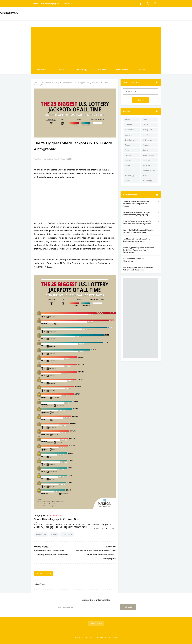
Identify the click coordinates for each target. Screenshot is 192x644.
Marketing (129, 165)
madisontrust (56, 516)
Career (145, 125)
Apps (145, 120)
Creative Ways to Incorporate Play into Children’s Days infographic (138, 222)
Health (142, 70)
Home (35, 4)
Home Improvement (150, 155)
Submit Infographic (50, 4)
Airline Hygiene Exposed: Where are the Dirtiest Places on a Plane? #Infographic (138, 250)
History (128, 155)
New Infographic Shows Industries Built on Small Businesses (138, 269)
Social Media (122, 70)
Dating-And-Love (149, 130)
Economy (129, 135)
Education (146, 135)
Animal (128, 120)
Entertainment (131, 140)
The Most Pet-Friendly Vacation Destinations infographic (136, 240)
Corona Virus (130, 130)
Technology (82, 70)
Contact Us (67, 4)
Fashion (128, 145)
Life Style (146, 160)
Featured (41, 70)
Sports (128, 170)
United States (67, 534)
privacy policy (96, 624)
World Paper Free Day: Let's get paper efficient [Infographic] (136, 214)
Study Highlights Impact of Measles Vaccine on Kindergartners (138, 231)
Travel (145, 175)
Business (102, 70)
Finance (146, 145)
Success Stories (149, 170)
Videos (128, 181)
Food (127, 150)
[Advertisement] (96, 46)
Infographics (41, 534)
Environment (147, 140)
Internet (128, 160)
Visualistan (98, 637)
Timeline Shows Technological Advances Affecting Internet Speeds (136, 204)
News (61, 70)
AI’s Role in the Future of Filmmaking (133, 260)
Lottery (54, 534)
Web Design (147, 181)
